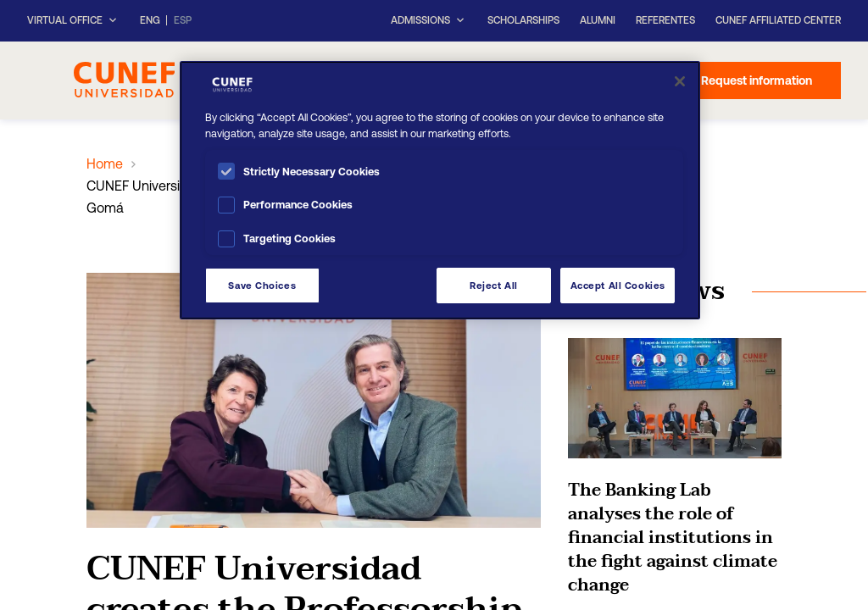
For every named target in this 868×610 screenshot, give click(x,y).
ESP (183, 21)
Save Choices (262, 285)
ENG (150, 21)
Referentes (665, 20)
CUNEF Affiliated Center (778, 20)
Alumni (598, 20)
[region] (440, 190)
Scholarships (523, 20)
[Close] (680, 81)
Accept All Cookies (618, 285)
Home (105, 164)
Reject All (494, 285)
